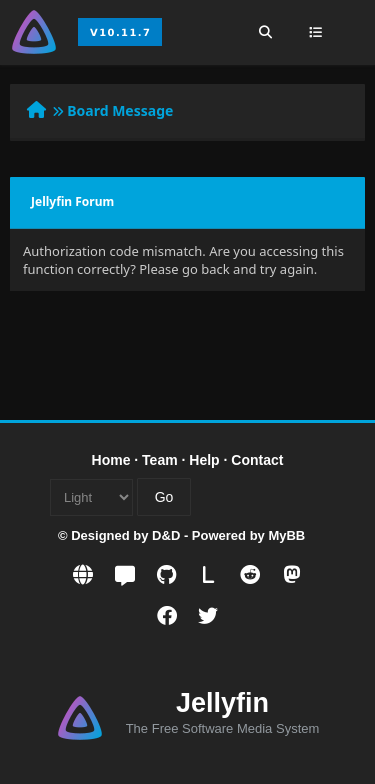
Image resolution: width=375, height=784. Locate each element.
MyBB (286, 535)
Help (204, 460)
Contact (257, 460)
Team (160, 460)
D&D (166, 535)
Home (111, 460)
